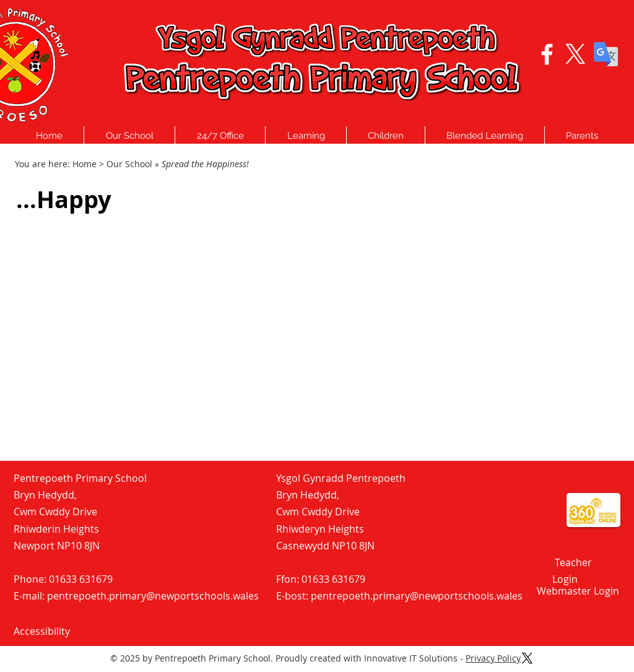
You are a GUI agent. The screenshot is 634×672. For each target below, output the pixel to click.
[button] (129, 136)
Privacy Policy (493, 658)
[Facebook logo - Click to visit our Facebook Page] (547, 54)
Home (85, 164)
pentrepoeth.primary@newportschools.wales (153, 596)
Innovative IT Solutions (411, 658)
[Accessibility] (58, 631)
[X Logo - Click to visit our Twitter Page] (575, 54)
